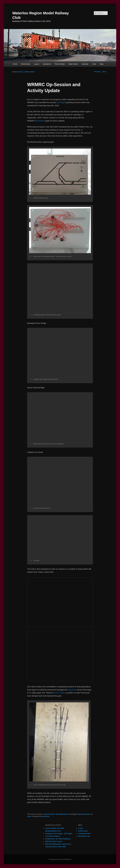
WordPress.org (84, 836)
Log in (81, 828)
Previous (96, 72)
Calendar (85, 64)
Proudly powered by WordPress (60, 859)
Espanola (72, 690)
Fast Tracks (59, 693)
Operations (47, 64)
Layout (37, 64)
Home (15, 64)
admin (32, 72)
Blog (101, 64)
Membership (26, 64)
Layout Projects (49, 814)
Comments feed (84, 834)
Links (94, 64)
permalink (46, 816)
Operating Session (62, 814)
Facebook (40, 121)
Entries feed (83, 831)
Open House (73, 64)
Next (105, 72)
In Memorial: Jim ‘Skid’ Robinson (58, 839)
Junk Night (61, 102)
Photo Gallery (60, 64)
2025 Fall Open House (54, 841)
